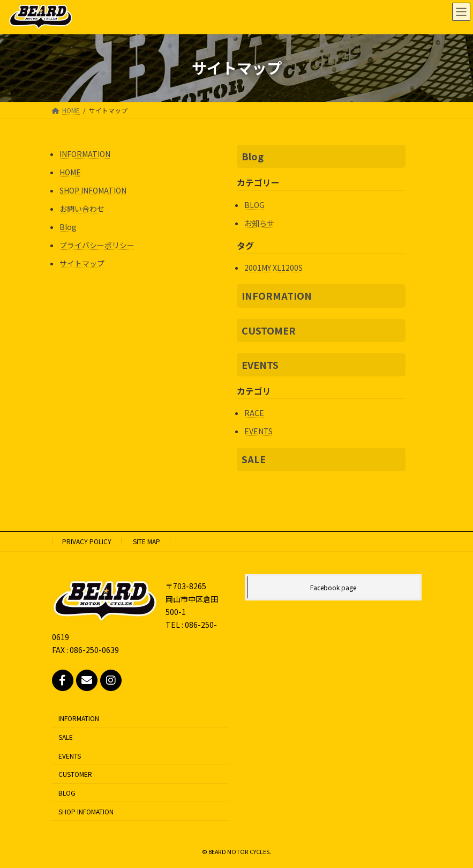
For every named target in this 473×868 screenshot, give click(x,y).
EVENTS (260, 365)
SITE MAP (147, 541)
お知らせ (259, 223)
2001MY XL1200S (273, 268)
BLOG (254, 205)
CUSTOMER (269, 330)
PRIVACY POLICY (87, 541)
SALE (254, 459)
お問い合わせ (82, 209)
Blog (68, 227)
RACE (254, 413)
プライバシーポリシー (97, 245)
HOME (70, 172)
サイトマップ (82, 263)
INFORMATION (85, 154)
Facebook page (333, 587)
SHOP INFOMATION (93, 190)
